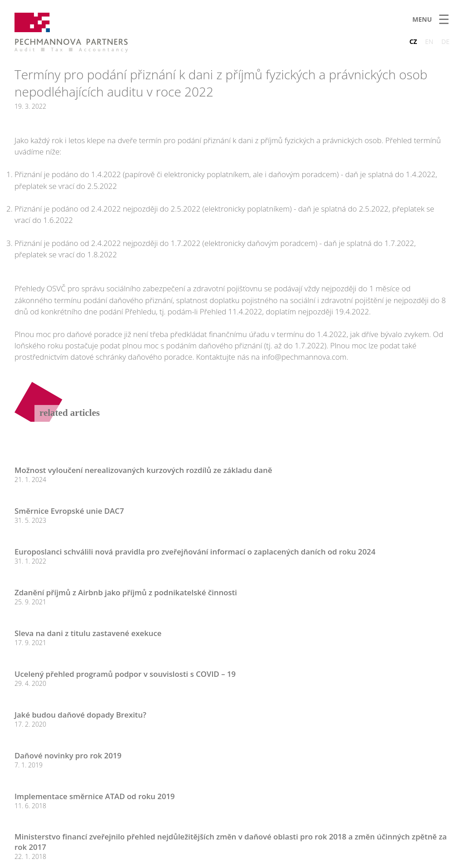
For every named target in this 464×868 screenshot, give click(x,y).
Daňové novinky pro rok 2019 (68, 755)
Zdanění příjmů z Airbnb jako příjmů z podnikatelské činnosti (126, 592)
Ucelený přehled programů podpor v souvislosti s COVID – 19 (125, 674)
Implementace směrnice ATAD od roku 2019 (95, 796)
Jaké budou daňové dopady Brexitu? (80, 715)
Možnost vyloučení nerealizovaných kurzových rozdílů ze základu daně (143, 470)
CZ (413, 41)
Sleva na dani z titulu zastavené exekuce (88, 633)
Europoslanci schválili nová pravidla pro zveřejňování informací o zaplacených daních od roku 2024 (195, 552)
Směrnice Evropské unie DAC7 (69, 511)
